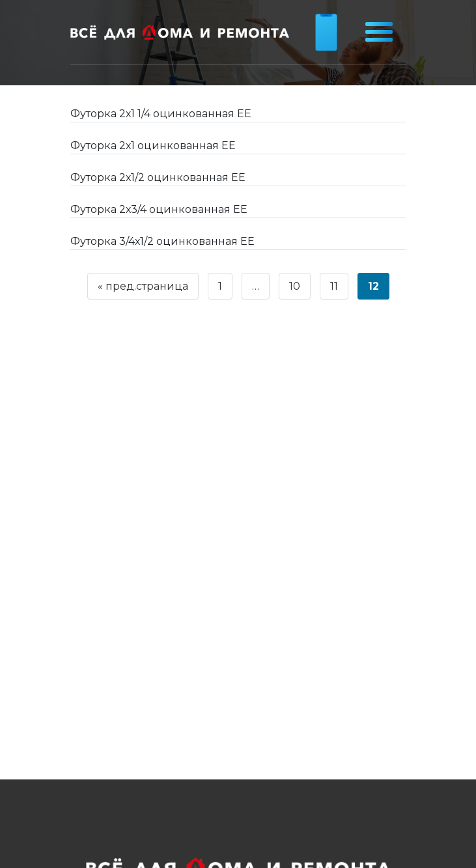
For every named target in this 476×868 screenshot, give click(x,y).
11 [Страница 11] (334, 286)
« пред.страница (143, 286)
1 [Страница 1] (220, 286)
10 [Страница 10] (295, 286)
